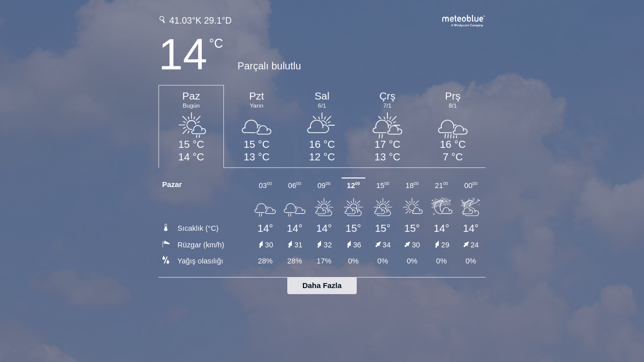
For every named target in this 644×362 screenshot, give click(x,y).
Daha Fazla (322, 285)
